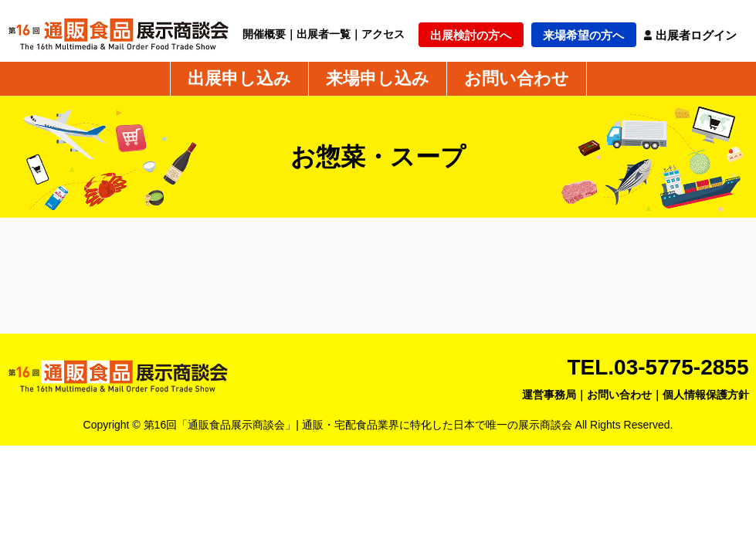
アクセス (383, 34)
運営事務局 (549, 395)
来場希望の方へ (583, 35)
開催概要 (264, 34)
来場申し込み (378, 79)
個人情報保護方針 (706, 395)
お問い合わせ (517, 79)
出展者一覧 (324, 34)
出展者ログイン (696, 35)
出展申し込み (239, 79)
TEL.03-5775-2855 (658, 367)
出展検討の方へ (471, 35)
